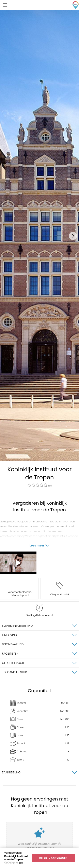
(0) (39, 485)
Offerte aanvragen (53, 858)
